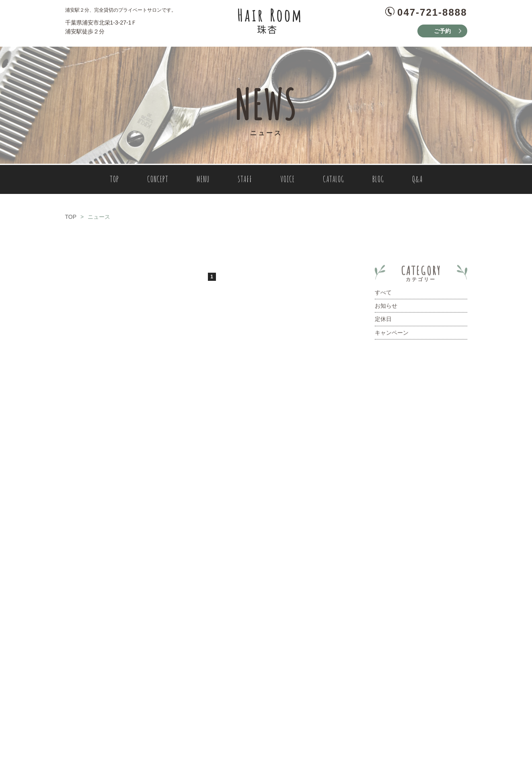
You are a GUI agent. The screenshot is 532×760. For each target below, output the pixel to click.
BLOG (378, 181)
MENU (203, 181)
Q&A (417, 181)
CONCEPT (158, 181)
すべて (383, 294)
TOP (114, 181)
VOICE (288, 181)
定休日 (383, 321)
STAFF (245, 181)
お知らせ (386, 307)
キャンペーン (392, 334)
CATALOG (334, 181)
